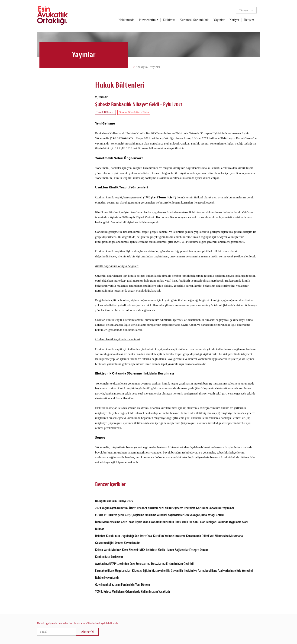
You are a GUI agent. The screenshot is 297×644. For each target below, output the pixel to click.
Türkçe (246, 10)
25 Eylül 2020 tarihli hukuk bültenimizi (139, 148)
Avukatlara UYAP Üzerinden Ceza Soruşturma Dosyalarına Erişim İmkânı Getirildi (144, 564)
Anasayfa (141, 67)
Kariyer (234, 20)
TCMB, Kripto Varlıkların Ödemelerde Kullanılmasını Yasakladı (132, 592)
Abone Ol (87, 632)
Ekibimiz (169, 20)
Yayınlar (219, 20)
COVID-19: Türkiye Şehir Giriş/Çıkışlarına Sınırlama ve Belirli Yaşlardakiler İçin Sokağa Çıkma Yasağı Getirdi (160, 515)
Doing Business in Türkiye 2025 (114, 501)
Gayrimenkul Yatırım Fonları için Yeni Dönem (123, 585)
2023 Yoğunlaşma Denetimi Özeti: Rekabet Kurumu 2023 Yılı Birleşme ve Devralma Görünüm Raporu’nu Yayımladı (165, 508)
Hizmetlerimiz (149, 20)
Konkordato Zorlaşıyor (109, 557)
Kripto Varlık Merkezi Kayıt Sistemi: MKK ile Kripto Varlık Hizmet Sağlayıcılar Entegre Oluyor (152, 550)
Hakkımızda (126, 20)
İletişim (249, 20)
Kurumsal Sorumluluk (194, 20)
